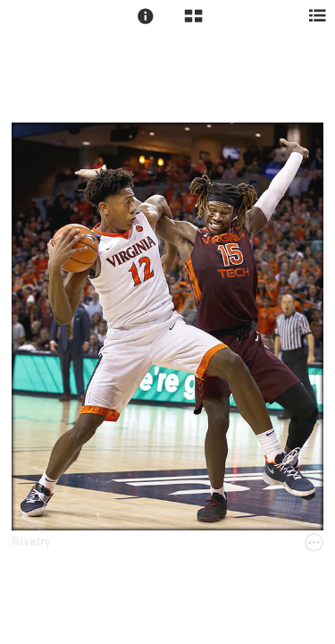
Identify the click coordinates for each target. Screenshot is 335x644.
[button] (146, 16)
